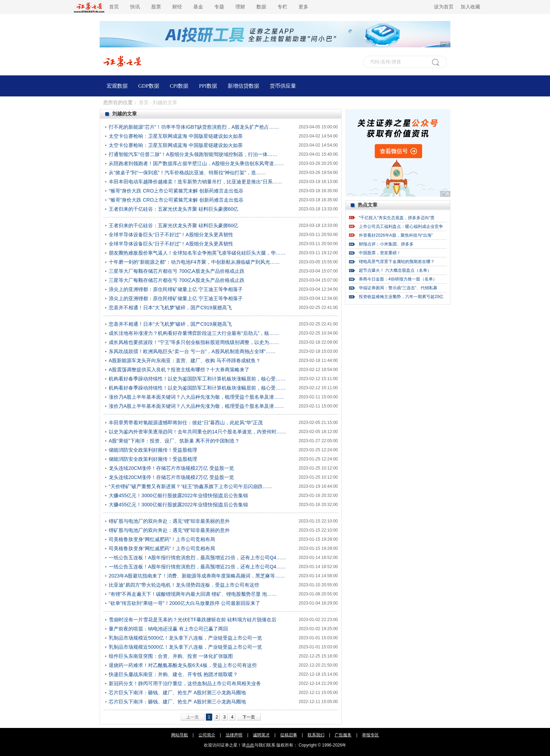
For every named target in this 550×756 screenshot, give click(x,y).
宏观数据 (117, 86)
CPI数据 (179, 86)
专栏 (282, 7)
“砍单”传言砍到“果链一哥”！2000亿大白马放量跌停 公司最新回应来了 (185, 603)
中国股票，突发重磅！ (380, 253)
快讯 (135, 7)
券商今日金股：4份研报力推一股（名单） (398, 279)
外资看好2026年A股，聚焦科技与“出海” (396, 235)
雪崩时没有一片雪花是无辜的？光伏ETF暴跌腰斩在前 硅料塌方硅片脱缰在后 (193, 620)
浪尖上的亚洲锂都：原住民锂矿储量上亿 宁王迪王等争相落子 (176, 289)
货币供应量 (283, 86)
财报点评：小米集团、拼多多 (386, 244)
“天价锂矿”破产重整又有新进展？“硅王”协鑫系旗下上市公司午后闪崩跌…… (191, 486)
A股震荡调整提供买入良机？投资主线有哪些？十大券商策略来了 (179, 370)
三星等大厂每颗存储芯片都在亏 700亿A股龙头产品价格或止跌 (177, 271)
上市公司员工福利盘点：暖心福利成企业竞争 (401, 227)
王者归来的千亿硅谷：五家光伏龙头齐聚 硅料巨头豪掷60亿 (173, 209)
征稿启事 (289, 735)
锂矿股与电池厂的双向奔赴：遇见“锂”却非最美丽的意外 (169, 521)
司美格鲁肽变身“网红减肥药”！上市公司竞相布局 (162, 539)
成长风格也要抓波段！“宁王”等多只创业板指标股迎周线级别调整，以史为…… (194, 342)
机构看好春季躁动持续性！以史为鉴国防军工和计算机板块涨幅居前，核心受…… (197, 379)
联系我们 (316, 735)
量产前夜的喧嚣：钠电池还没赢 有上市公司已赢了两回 (168, 629)
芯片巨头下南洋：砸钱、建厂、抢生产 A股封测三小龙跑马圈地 (177, 693)
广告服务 (343, 735)
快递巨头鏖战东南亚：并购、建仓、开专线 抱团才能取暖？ (173, 674)
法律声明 (234, 735)
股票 (156, 7)
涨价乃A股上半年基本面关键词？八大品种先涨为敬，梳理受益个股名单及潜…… (196, 397)
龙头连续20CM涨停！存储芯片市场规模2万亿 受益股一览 (171, 468)
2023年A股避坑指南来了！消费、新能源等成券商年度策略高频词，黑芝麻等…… (197, 576)
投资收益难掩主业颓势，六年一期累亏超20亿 (401, 297)
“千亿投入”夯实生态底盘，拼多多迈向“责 (397, 218)
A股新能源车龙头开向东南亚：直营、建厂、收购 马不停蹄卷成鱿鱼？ (185, 360)
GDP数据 (149, 86)
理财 (240, 7)
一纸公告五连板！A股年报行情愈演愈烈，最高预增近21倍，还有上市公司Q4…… (197, 558)
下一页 (249, 717)
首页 (114, 7)
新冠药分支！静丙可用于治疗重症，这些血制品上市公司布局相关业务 (185, 683)
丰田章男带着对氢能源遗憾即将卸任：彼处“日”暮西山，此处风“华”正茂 (186, 423)
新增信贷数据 (243, 86)
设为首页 (444, 7)
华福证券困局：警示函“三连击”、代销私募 (398, 288)
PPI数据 (208, 86)
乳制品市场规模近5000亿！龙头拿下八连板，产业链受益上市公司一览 (185, 638)
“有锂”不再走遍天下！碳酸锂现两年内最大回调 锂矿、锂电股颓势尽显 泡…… (193, 594)
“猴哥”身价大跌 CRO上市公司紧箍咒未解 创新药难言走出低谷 (176, 191)
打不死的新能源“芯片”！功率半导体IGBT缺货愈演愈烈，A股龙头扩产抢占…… (194, 127)
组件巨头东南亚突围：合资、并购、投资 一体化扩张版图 (171, 656)
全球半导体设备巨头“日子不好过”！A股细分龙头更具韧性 (171, 235)
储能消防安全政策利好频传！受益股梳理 (153, 450)
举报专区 (370, 735)
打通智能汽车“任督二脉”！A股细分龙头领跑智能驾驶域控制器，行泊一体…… (193, 154)
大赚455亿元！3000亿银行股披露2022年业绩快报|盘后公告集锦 (178, 495)
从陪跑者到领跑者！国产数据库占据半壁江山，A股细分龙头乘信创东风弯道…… (196, 163)
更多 (303, 7)
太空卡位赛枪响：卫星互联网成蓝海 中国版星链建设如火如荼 (176, 136)
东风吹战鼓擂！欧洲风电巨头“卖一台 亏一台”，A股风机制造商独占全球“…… (192, 351)
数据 (261, 7)
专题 (219, 7)
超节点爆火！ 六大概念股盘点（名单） (395, 270)
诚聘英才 (261, 735)
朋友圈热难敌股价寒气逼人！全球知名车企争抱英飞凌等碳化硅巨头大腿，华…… (197, 253)
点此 (250, 745)
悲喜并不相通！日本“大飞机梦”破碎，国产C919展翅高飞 (170, 308)
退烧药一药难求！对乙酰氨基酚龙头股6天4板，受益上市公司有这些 (183, 665)
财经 (177, 7)
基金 (198, 7)
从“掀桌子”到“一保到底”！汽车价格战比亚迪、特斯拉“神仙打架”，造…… (187, 173)
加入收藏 (470, 7)
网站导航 (180, 735)
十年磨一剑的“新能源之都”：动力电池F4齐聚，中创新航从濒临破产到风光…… (194, 262)
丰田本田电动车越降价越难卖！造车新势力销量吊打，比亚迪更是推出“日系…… (196, 182)
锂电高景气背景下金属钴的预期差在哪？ (397, 262)
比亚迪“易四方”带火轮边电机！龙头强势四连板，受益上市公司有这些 (184, 585)
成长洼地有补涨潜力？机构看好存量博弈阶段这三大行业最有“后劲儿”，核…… (194, 333)
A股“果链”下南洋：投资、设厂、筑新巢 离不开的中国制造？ (174, 441)
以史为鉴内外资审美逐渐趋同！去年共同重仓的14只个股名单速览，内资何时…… (197, 432)
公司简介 (207, 735)
